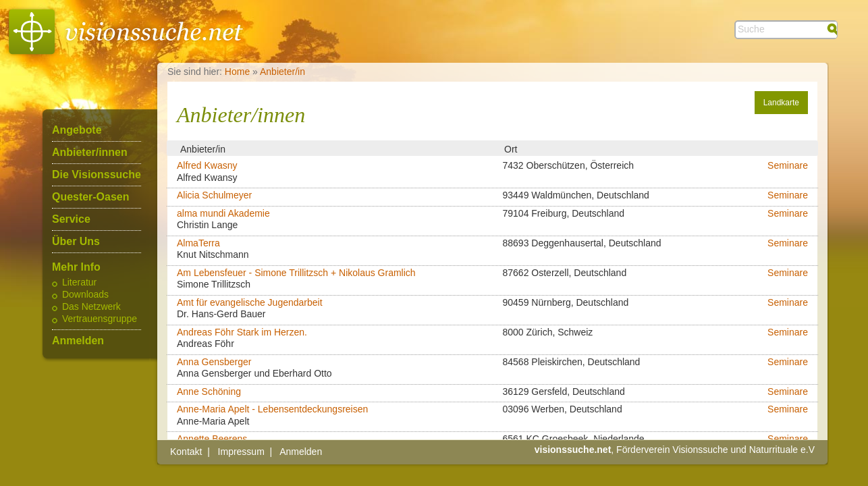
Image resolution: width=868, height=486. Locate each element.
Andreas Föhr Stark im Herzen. (242, 332)
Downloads (85, 295)
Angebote (77, 130)
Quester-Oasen (90, 197)
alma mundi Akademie (223, 213)
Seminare (788, 165)
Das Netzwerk (91, 307)
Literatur (79, 283)
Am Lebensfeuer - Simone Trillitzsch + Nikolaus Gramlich (296, 273)
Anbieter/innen (90, 153)
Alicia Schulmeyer (214, 195)
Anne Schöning (209, 391)
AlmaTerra (198, 243)
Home (237, 72)
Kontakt (186, 452)
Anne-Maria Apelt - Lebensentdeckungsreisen (272, 409)
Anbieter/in (282, 72)
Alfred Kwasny (207, 165)
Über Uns (76, 242)
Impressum (241, 452)
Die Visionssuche (97, 175)
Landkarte (781, 103)
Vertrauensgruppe (100, 319)
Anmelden (78, 341)
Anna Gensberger (214, 362)
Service (71, 219)
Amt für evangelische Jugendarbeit (250, 302)
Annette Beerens (212, 439)
